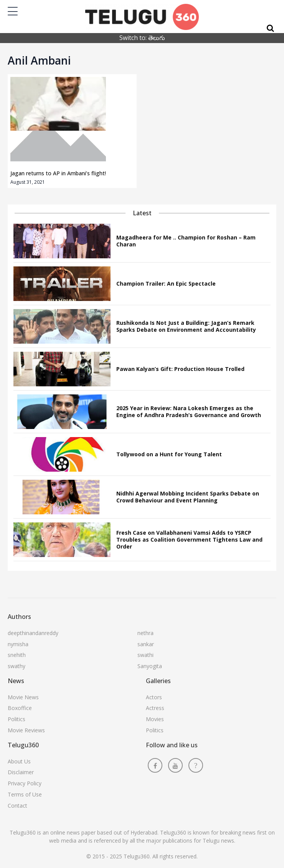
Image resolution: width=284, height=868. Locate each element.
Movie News (23, 697)
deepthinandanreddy (33, 633)
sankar (146, 644)
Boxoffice (20, 708)
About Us (19, 761)
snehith (17, 655)
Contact (17, 806)
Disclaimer (21, 772)
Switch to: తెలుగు (142, 38)
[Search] (270, 28)
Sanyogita (150, 666)
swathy (17, 666)
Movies (155, 719)
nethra (145, 633)
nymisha (18, 644)
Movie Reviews (26, 730)
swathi (145, 655)
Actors (154, 697)
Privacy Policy (25, 783)
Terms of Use (25, 794)
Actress (155, 708)
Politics (17, 719)
